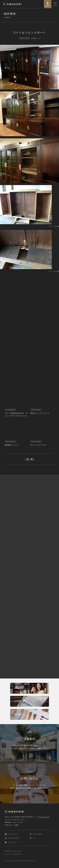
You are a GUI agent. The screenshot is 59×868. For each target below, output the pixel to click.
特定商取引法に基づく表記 (13, 851)
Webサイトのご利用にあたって (14, 854)
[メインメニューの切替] (55, 4)
